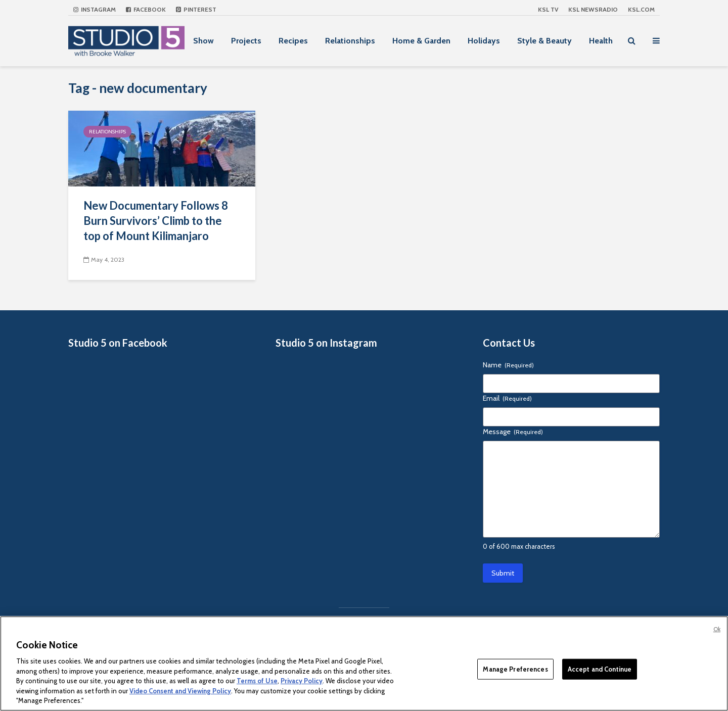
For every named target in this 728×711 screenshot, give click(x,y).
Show (203, 41)
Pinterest (196, 9)
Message (513, 432)
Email (507, 398)
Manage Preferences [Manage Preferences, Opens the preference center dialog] (515, 669)
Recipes (293, 41)
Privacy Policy (302, 681)
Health (601, 41)
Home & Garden (421, 41)
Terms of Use (257, 681)
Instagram (95, 9)
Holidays (484, 41)
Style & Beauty (544, 41)
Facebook (146, 9)
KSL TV (548, 9)
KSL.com (641, 9)
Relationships (350, 41)
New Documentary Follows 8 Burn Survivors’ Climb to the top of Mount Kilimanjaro (156, 221)
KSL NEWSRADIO (593, 9)
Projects (246, 41)
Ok (717, 629)
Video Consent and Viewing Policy (180, 691)
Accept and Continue (600, 669)
